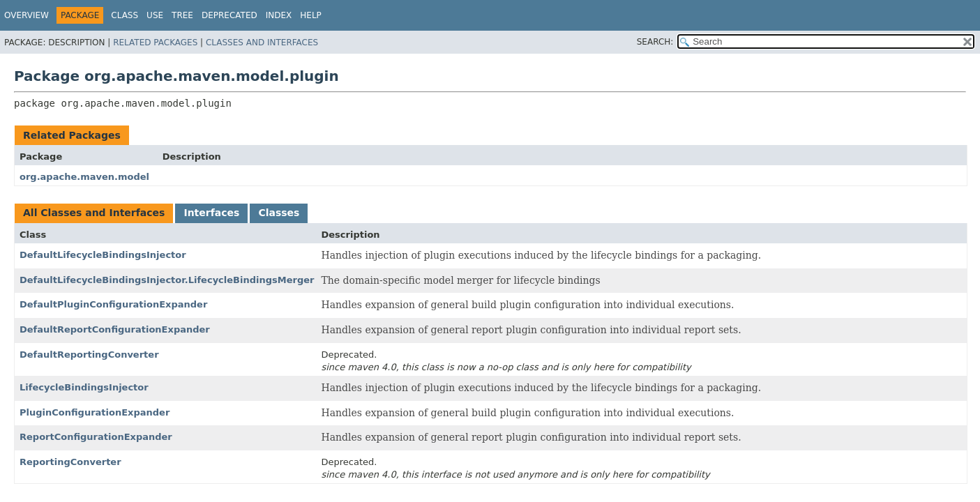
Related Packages (155, 43)
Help (311, 15)
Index (279, 15)
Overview (27, 15)
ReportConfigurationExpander (96, 437)
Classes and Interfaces (262, 43)
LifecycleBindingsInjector (84, 387)
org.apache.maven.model (84, 177)
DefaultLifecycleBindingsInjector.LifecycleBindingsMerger (167, 280)
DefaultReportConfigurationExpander (115, 329)
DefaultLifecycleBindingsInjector (103, 255)
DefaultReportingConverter (89, 355)
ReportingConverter (70, 462)
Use (155, 15)
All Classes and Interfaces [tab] (94, 213)
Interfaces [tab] (211, 213)
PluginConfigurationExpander (95, 412)
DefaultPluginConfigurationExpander (113, 304)
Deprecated (229, 15)
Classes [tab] (279, 213)
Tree (182, 15)
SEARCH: (655, 42)
